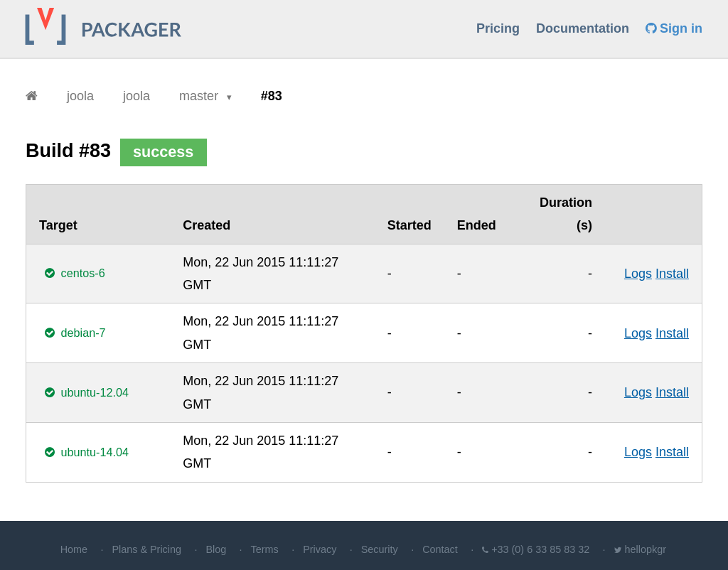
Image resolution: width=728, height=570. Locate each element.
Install (672, 274)
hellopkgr (646, 549)
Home (74, 549)
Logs (638, 274)
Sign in (674, 28)
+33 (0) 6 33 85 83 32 (540, 549)
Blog (216, 549)
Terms (265, 549)
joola (80, 96)
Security (380, 549)
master (200, 96)
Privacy (320, 549)
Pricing (498, 28)
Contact (440, 549)
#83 (272, 96)
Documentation (583, 28)
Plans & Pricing (146, 549)
